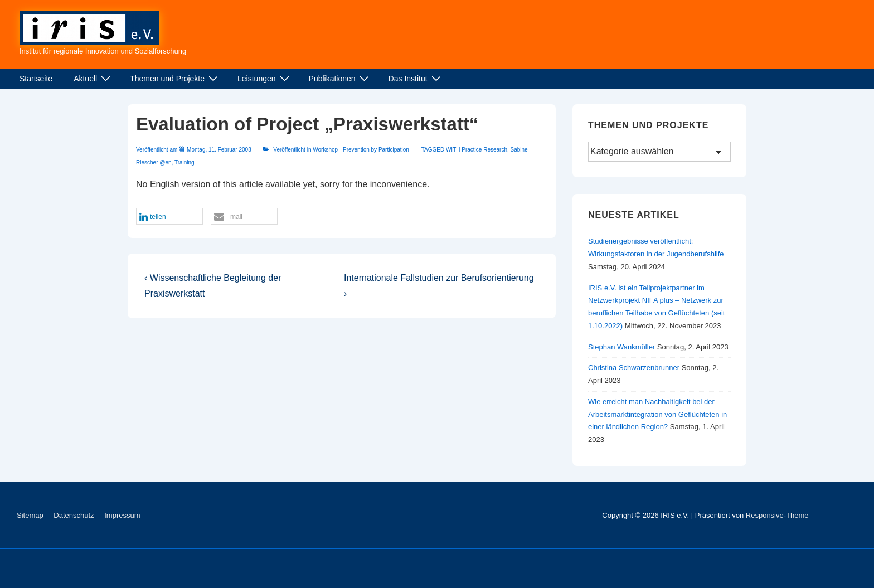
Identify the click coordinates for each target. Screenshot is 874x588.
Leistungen (265, 79)
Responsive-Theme (777, 515)
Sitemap (30, 515)
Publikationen (340, 79)
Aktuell (93, 79)
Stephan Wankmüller (621, 347)
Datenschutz (74, 515)
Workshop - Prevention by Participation (361, 150)
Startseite (36, 79)
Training (184, 162)
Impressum (122, 515)
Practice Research (484, 150)
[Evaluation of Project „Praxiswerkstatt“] (219, 150)
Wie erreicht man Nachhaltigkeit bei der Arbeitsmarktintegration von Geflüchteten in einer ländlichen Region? (657, 414)
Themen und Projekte (175, 79)
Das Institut (416, 79)
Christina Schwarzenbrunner (634, 368)
